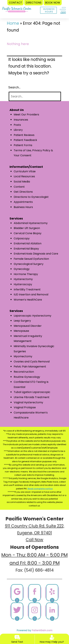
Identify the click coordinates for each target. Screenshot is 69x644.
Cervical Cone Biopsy (28, 233)
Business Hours (23, 207)
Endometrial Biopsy (26, 249)
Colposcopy (22, 238)
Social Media (22, 182)
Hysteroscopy (23, 284)
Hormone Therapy (26, 274)
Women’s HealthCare (28, 300)
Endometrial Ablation (28, 243)
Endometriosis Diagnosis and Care (36, 254)
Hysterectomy (23, 279)
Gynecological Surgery (29, 264)
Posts (17, 125)
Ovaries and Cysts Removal (32, 362)
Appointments (23, 202)
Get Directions (23, 192)
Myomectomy (23, 356)
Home (13, 23)
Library (18, 130)
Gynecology (22, 269)
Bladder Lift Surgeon (27, 228)
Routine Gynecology (27, 377)
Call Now (34, 540)
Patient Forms (23, 145)
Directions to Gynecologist (31, 197)
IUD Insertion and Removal (31, 294)
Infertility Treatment (27, 289)
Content (19, 187)
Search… (14, 87)
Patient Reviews (24, 135)
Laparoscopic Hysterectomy (32, 316)
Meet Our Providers (26, 115)
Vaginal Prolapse (25, 407)
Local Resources (24, 176)
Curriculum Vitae (25, 171)
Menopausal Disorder (28, 326)
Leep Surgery (22, 321)
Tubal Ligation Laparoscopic (32, 392)
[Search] (35, 96)
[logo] (17, 7)
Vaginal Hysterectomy (28, 402)
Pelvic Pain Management (30, 367)
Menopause (21, 331)
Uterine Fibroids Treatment (32, 397)
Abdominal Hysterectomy (31, 223)
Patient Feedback (25, 140)
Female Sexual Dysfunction (31, 259)
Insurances (21, 120)
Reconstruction (24, 372)
